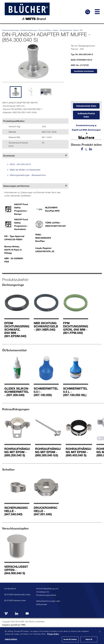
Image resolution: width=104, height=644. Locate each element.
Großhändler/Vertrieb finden (86, 115)
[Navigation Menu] (97, 12)
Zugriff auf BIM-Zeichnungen (86, 130)
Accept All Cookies (70, 641)
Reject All (89, 641)
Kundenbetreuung (85, 125)
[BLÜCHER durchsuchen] (88, 12)
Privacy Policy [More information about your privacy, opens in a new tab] (53, 636)
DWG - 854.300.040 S (20, 164)
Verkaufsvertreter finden (86, 106)
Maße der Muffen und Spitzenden (25, 170)
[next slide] (60, 92)
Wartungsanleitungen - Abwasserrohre (28, 175)
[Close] (100, 633)
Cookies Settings (11, 641)
